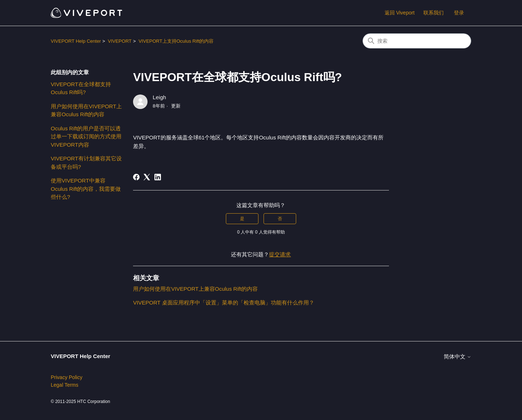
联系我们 (434, 13)
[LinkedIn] (158, 177)
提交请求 (280, 254)
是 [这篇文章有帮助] (242, 219)
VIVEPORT (120, 41)
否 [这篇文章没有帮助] (280, 219)
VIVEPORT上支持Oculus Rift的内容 (176, 41)
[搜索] (417, 41)
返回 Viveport (400, 13)
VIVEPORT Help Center (76, 41)
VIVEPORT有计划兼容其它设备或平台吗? (86, 163)
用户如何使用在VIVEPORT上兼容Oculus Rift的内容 (86, 110)
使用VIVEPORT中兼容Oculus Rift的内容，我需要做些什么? (86, 189)
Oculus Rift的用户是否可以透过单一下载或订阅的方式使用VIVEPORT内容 (86, 136)
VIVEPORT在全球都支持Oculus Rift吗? (81, 88)
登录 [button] (459, 13)
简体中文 (457, 356)
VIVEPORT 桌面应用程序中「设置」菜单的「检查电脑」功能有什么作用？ (223, 303)
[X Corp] (147, 177)
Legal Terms (65, 385)
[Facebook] (136, 177)
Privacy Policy (67, 377)
